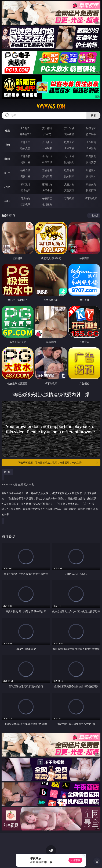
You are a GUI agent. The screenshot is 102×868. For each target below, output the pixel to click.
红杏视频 (25, 204)
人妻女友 (69, 184)
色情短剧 (47, 204)
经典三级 (47, 162)
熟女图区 (69, 176)
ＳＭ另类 (91, 148)
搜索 (93, 115)
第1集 (7, 472)
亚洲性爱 (25, 156)
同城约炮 (25, 198)
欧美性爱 (91, 156)
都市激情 (25, 184)
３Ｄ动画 (91, 142)
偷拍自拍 (47, 156)
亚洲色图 (47, 170)
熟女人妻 (25, 148)
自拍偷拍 (47, 142)
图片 (7, 173)
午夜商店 (47, 198)
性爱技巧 (91, 190)
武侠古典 (91, 184)
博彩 (7, 131)
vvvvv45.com (51, 106)
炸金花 (47, 134)
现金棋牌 (69, 134)
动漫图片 (91, 170)
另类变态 (91, 162)
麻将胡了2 (25, 134)
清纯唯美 (47, 176)
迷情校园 (25, 190)
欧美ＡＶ (69, 142)
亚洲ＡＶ (25, 142)
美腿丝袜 (25, 176)
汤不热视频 (91, 198)
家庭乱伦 (47, 184)
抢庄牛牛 (91, 134)
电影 (7, 159)
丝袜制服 (47, 148)
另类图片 (91, 176)
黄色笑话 (69, 190)
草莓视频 (69, 198)
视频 (7, 145)
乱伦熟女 (69, 162)
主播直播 (69, 148)
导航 (7, 201)
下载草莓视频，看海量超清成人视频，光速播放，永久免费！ (58, 463)
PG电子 (25, 128)
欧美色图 (69, 170)
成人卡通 (69, 156)
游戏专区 (91, 128)
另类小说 (47, 190)
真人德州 (47, 128)
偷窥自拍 (25, 170)
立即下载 (75, 860)
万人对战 (69, 128)
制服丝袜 (25, 162)
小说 (7, 187)
